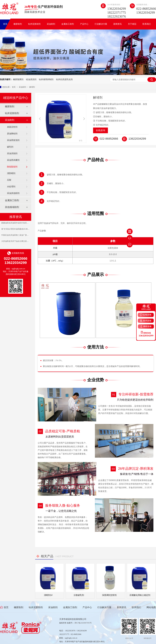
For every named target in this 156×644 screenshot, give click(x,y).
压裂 (9, 180)
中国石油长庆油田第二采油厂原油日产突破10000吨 (22, 236)
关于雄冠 (132, 24)
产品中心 (84, 24)
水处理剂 (11, 187)
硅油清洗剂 (31, 79)
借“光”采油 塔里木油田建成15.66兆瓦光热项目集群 (22, 229)
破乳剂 (10, 147)
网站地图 (151, 607)
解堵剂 (32, 87)
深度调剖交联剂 (109, 595)
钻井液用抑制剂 (46, 79)
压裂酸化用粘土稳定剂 (140, 595)
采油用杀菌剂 (13, 160)
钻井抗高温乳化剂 (64, 79)
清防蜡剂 (11, 173)
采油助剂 (51, 24)
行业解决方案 (101, 24)
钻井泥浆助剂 (34, 24)
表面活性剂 (12, 127)
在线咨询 (100, 130)
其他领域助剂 (12, 207)
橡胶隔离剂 (18, 79)
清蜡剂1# (48, 595)
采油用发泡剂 (13, 140)
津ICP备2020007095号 (83, 623)
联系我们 (147, 24)
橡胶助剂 (18, 24)
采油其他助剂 (13, 193)
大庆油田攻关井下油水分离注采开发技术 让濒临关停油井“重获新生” (29, 242)
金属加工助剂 (68, 24)
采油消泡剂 (12, 153)
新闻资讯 (118, 24)
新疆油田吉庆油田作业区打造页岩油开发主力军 (20, 223)
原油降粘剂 (12, 134)
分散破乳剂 (79, 595)
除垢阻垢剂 (12, 167)
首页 (5, 24)
